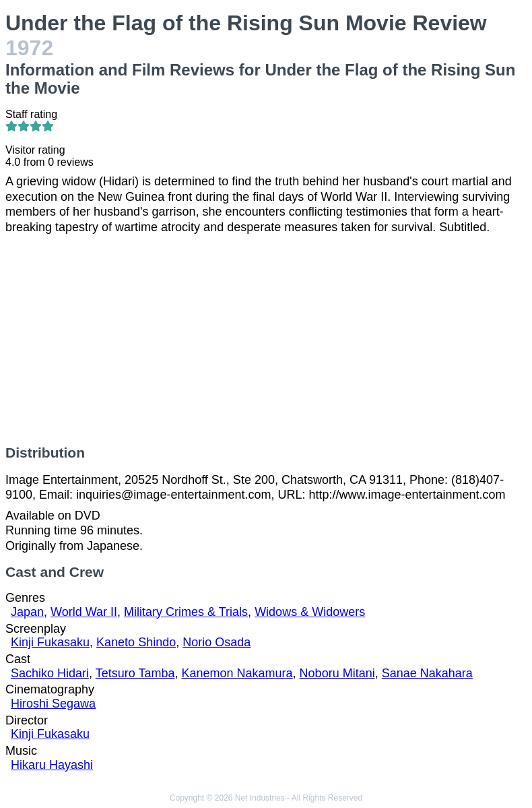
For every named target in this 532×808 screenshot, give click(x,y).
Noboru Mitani (337, 673)
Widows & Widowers (310, 612)
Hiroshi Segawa (53, 704)
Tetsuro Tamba (135, 673)
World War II (84, 612)
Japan (27, 612)
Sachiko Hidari (50, 673)
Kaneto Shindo (136, 642)
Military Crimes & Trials (186, 612)
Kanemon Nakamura (237, 673)
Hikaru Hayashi (52, 765)
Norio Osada (217, 642)
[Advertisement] (266, 340)
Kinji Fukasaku (50, 642)
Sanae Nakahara (427, 673)
